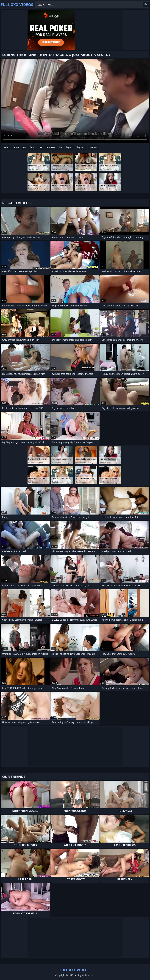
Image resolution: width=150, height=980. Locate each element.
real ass (93, 147)
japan (16, 147)
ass (24, 147)
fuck (32, 147)
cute (40, 147)
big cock (82, 147)
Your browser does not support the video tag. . (75, 101)
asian (7, 147)
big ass (70, 147)
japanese (51, 147)
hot (61, 147)
